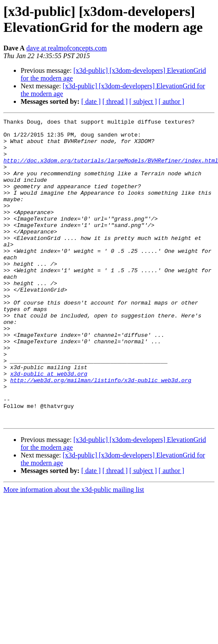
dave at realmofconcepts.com (66, 48)
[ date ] (91, 101)
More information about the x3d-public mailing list (74, 550)
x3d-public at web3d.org (49, 425)
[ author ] (172, 101)
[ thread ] (115, 101)
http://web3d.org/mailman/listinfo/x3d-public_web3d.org (101, 433)
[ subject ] (143, 101)
